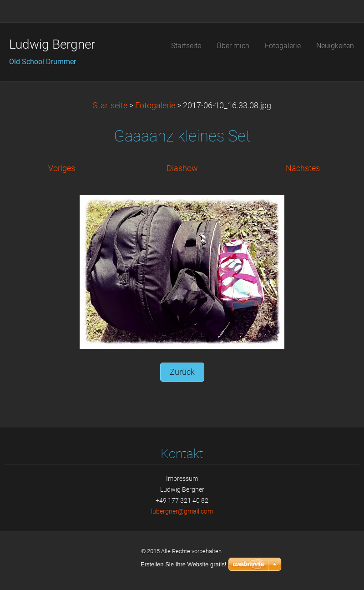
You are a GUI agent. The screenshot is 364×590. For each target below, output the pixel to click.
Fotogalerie (155, 106)
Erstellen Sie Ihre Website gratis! (183, 564)
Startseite (110, 106)
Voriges (62, 168)
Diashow (182, 168)
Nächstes (303, 168)
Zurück (182, 372)
